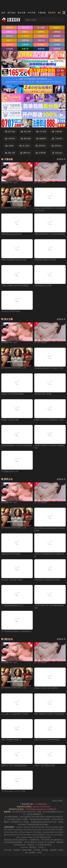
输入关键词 (31, 20)
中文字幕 (32, 13)
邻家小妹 (41, 40)
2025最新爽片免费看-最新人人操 (14, 208)
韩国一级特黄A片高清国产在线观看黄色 (49, 714)
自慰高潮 (9, 28)
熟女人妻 (10, 153)
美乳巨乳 (41, 146)
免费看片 (9, 32)
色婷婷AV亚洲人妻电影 (43, 394)
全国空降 (25, 45)
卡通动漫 (42, 13)
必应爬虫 (32, 852)
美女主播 (21, 13)
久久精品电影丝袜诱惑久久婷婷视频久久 (17, 631)
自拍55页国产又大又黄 (43, 286)
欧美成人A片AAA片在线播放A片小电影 (49, 420)
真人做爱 (41, 28)
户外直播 (9, 49)
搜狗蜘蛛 (53, 850)
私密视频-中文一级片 (9, 182)
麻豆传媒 (26, 139)
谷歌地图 (37, 850)
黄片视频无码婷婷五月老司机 (45, 260)
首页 (3, 13)
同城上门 (9, 40)
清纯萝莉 (57, 40)
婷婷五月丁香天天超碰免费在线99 (14, 765)
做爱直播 (41, 49)
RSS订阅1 (8, 850)
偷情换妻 (57, 36)
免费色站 (41, 32)
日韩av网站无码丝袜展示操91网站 (47, 580)
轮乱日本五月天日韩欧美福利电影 (47, 740)
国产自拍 (11, 13)
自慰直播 (57, 49)
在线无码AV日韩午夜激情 (11, 554)
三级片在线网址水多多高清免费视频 (15, 286)
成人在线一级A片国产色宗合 (12, 580)
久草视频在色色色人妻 (10, 471)
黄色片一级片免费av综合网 (45, 765)
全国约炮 (25, 40)
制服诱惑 (41, 139)
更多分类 (57, 153)
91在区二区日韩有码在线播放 (12, 394)
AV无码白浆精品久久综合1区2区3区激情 (17, 445)
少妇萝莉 (57, 45)
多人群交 (25, 146)
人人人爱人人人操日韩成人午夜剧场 (15, 714)
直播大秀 (25, 49)
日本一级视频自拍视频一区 (12, 740)
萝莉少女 (25, 153)
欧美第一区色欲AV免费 (10, 420)
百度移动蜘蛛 (27, 850)
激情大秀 (25, 28)
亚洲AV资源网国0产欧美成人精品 (14, 260)
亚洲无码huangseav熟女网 (11, 234)
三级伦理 (57, 139)
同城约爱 (9, 45)
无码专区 (52, 13)
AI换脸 (9, 146)
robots (39, 852)
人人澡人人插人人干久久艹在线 (13, 791)
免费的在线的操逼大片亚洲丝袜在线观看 (50, 234)
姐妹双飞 (57, 28)
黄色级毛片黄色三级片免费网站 (46, 688)
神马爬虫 (45, 850)
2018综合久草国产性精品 (11, 311)
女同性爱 (41, 153)
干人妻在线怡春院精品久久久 (12, 605)
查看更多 (61, 159)
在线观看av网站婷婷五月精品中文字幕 (49, 368)
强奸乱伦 (9, 36)
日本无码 (41, 36)
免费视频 (57, 32)
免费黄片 (25, 32)
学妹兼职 (41, 45)
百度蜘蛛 (17, 850)
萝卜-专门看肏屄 (41, 182)
